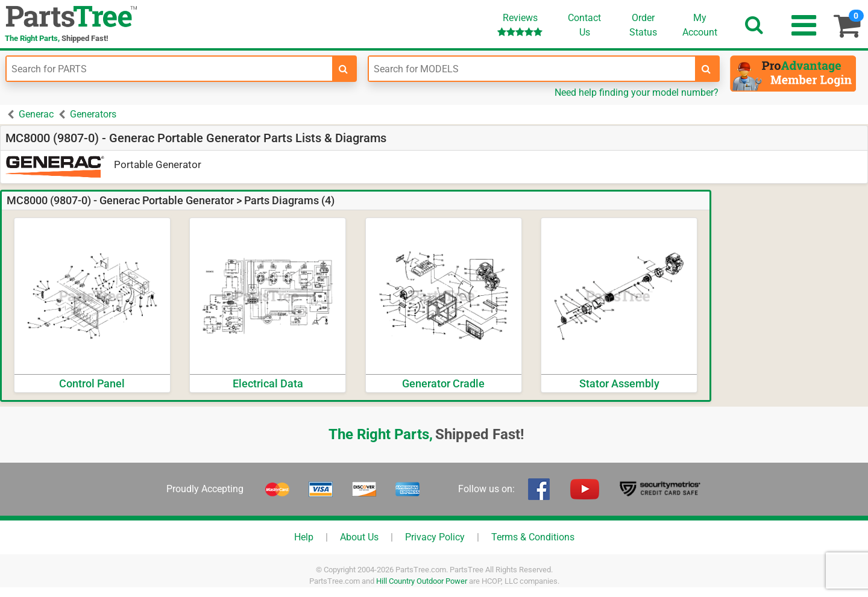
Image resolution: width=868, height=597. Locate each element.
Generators (93, 114)
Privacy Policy (435, 537)
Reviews (520, 24)
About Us (359, 537)
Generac (36, 114)
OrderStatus (643, 25)
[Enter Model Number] (532, 69)
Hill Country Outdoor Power (422, 581)
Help (304, 537)
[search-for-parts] (344, 69)
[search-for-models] (706, 69)
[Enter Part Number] (169, 69)
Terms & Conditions (533, 537)
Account (700, 25)
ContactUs (584, 25)
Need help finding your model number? (637, 92)
